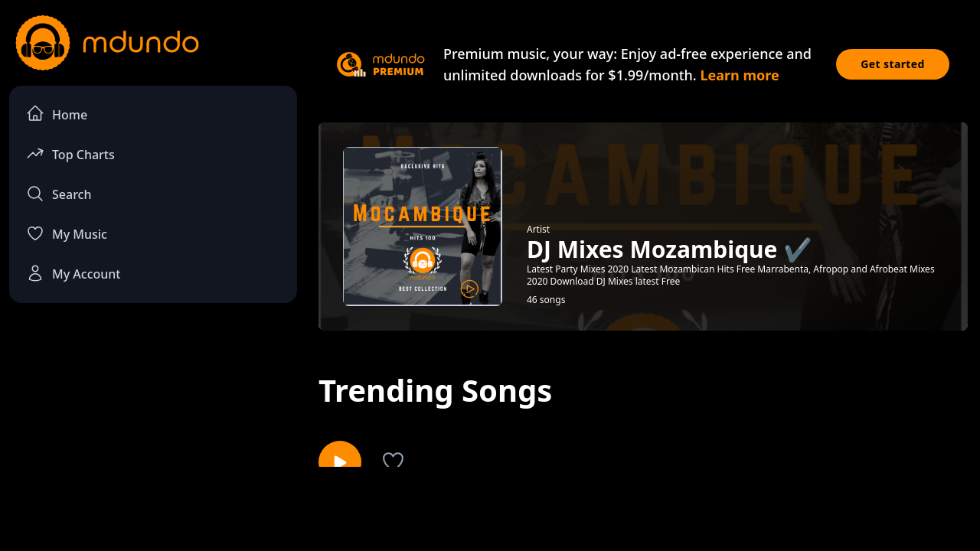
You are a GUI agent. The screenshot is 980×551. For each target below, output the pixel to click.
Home (57, 114)
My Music (67, 233)
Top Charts (70, 153)
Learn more (739, 75)
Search (59, 194)
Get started (893, 64)
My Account (73, 273)
